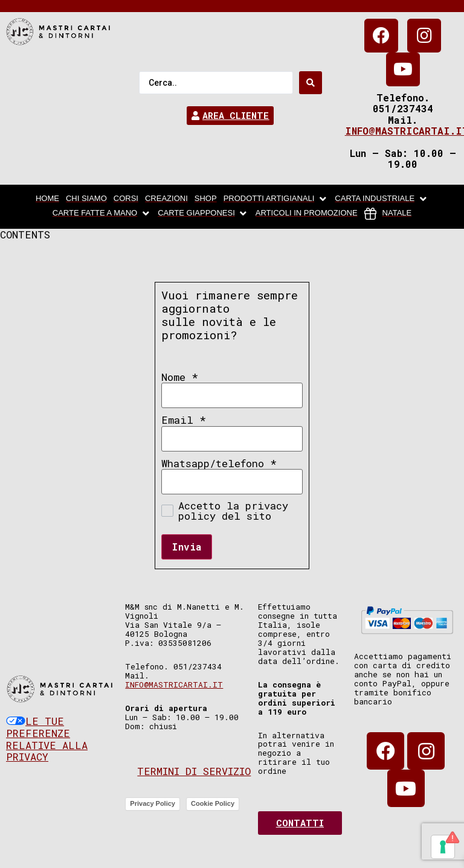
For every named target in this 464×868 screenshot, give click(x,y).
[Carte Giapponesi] (203, 214)
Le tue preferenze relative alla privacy (47, 739)
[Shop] (206, 199)
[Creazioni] (166, 199)
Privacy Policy (153, 803)
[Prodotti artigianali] (276, 199)
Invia (187, 547)
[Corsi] (126, 199)
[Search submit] (311, 83)
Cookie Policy (213, 803)
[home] (47, 199)
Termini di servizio (194, 771)
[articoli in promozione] (307, 214)
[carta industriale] (382, 199)
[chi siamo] (86, 199)
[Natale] (388, 214)
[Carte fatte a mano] (102, 214)
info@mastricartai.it (174, 685)
